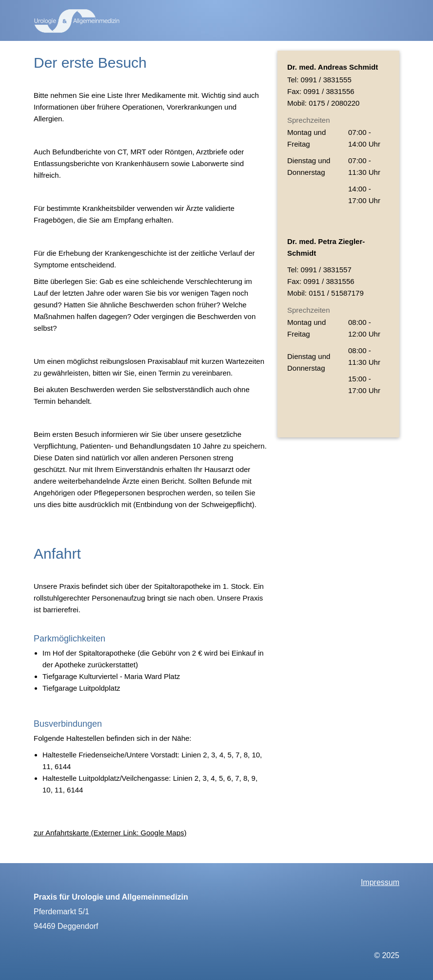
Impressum (380, 882)
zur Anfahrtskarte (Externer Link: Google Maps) (110, 833)
